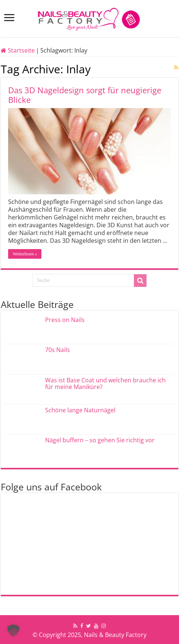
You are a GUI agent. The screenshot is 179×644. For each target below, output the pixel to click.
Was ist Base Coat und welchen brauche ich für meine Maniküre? (105, 383)
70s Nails (58, 350)
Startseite (18, 50)
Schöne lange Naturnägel (80, 410)
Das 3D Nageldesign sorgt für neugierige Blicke (85, 95)
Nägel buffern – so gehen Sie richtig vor (100, 440)
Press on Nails (65, 320)
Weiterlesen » (25, 254)
